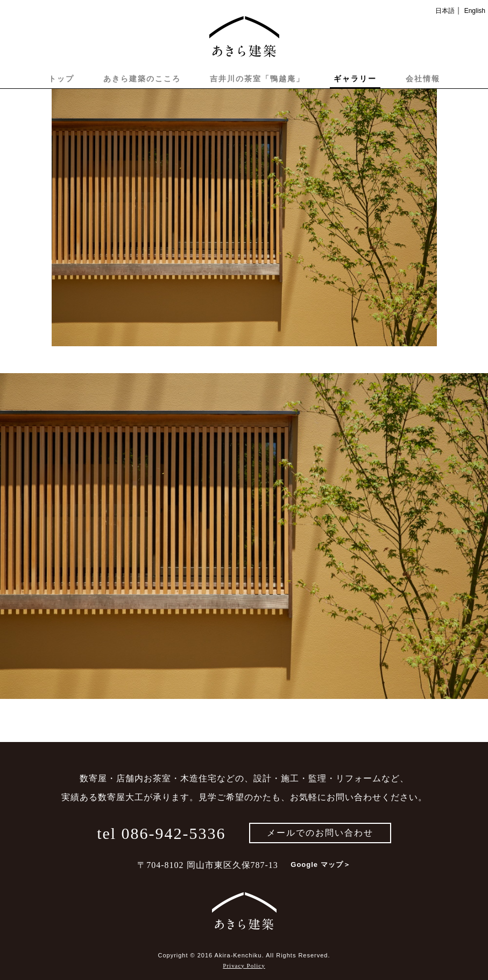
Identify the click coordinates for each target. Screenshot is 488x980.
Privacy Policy (244, 965)
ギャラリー (355, 79)
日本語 (445, 11)
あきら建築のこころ (142, 79)
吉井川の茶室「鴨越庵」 (257, 79)
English (475, 11)
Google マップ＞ (320, 864)
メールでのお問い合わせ (320, 833)
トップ (61, 79)
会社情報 (423, 79)
